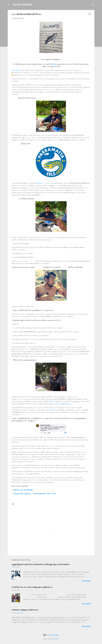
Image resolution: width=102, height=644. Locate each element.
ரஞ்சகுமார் (39, 183)
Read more (86, 581)
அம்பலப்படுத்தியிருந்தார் (63, 404)
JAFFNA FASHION (22, 5)
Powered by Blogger (51, 635)
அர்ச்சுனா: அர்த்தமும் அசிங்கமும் (25, 610)
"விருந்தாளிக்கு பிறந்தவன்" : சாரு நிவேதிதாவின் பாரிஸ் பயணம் (35, 494)
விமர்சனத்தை (50, 410)
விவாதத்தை (17, 70)
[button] (89, 14)
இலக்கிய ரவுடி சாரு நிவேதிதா (23, 490)
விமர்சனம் (54, 64)
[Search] (93, 5)
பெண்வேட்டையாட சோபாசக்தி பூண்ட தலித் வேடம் (32, 587)
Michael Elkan (55, 639)
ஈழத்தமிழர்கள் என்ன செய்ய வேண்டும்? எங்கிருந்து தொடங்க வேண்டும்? (41, 564)
